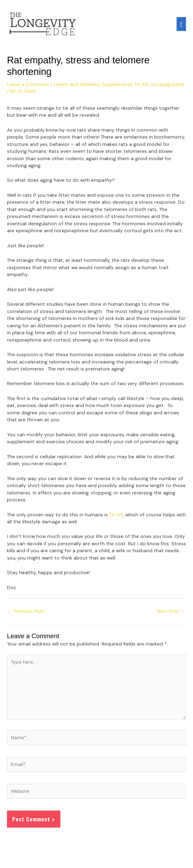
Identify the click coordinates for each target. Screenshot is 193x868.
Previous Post (26, 611)
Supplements (117, 84)
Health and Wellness (77, 84)
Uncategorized (167, 84)
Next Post (171, 611)
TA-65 (141, 84)
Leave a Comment (28, 84)
